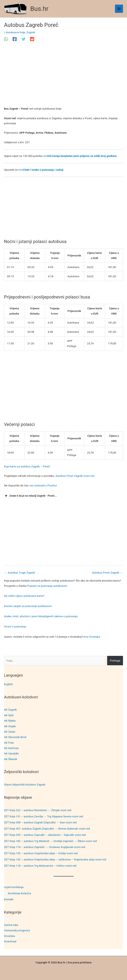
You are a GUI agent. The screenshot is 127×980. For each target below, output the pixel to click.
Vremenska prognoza (17, 930)
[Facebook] (15, 39)
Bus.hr (39, 9)
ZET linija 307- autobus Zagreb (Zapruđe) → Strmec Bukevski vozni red (47, 829)
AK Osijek (10, 726)
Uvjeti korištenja (14, 887)
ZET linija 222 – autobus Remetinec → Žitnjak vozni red (38, 810)
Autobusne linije (16, 32)
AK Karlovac (11, 748)
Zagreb (31, 32)
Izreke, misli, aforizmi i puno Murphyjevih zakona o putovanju (41, 616)
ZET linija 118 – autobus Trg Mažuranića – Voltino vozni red (40, 866)
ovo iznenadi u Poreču (43, 485)
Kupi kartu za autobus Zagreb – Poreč (27, 466)
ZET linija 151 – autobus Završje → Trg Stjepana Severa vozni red (44, 816)
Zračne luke (11, 925)
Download (10, 941)
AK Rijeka (10, 721)
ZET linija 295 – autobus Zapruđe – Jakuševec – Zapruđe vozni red (45, 835)
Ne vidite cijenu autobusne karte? (24, 596)
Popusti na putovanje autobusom (47, 586)
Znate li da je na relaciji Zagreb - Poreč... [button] (30, 496)
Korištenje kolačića (20, 893)
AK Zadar (10, 732)
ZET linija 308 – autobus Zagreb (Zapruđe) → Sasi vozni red (40, 822)
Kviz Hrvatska (92, 637)
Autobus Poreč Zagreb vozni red (75, 476)
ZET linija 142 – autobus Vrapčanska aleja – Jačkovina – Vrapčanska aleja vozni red (55, 859)
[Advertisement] (63, 77)
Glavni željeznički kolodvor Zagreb (25, 784)
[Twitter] (23, 39)
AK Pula (9, 743)
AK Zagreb (10, 710)
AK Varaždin (11, 753)
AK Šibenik (11, 759)
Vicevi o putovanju (15, 626)
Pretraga (115, 660)
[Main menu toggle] (119, 9)
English (8, 684)
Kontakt (9, 899)
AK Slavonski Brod (15, 737)
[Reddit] (32, 39)
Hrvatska (9, 936)
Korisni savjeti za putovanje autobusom (28, 606)
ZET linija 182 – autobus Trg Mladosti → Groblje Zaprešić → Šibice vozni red (50, 841)
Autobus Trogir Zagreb (20, 573)
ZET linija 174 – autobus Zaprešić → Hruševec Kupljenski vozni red (45, 847)
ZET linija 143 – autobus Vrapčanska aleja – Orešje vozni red (41, 853)
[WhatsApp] (6, 39)
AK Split (9, 715)
